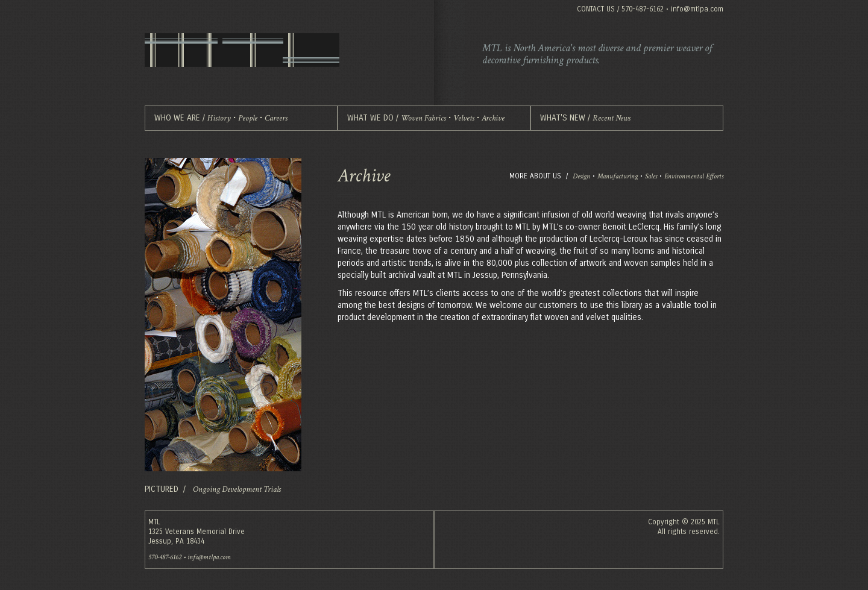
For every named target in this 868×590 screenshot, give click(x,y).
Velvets (464, 118)
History (219, 118)
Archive (493, 118)
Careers (276, 118)
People (248, 118)
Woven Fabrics (423, 118)
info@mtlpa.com (697, 9)
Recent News (612, 118)
